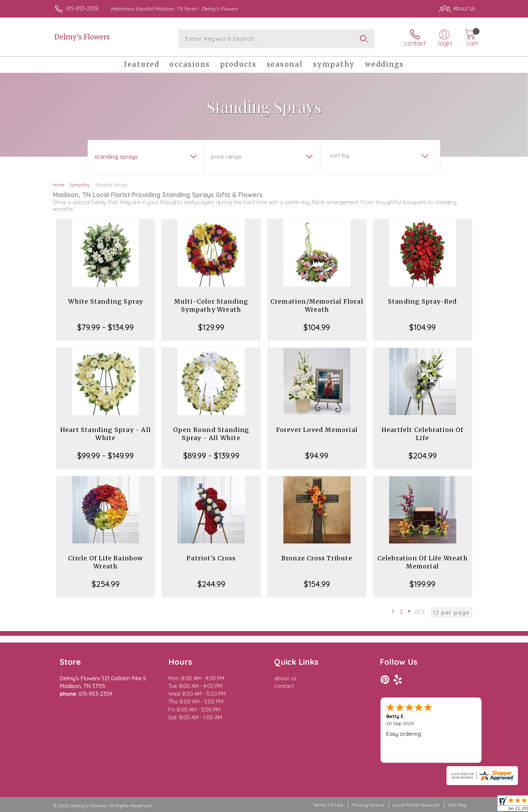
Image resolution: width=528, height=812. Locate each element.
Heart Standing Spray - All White (106, 434)
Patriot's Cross (211, 558)
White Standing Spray (105, 301)
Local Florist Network (416, 805)
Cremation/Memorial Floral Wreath (317, 305)
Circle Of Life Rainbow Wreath (105, 562)
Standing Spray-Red (423, 301)
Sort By (339, 155)
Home (59, 185)
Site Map (457, 805)
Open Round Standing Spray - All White (211, 434)
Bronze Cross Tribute (317, 558)
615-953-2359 (82, 8)
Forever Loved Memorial (317, 430)
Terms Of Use (328, 805)
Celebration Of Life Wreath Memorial (423, 562)
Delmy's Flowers (82, 37)
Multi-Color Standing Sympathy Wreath (211, 305)
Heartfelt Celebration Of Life (423, 434)
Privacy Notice (368, 805)
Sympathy (79, 185)
